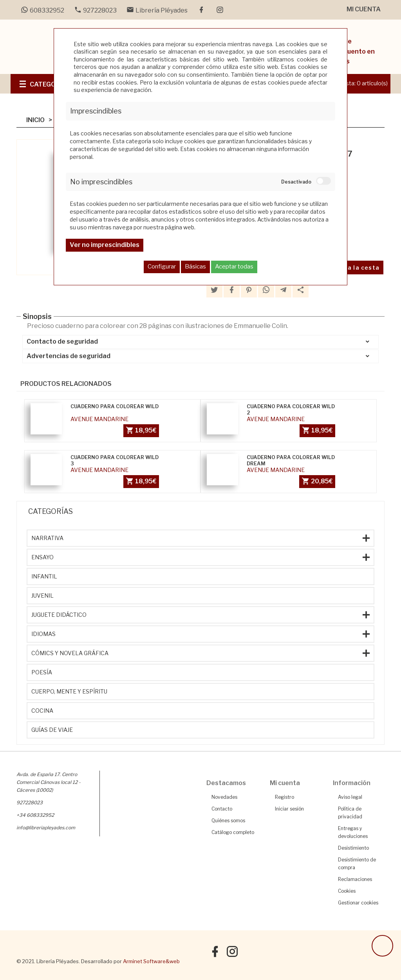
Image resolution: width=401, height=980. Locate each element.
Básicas (195, 267)
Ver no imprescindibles (105, 245)
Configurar (162, 267)
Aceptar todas (234, 267)
